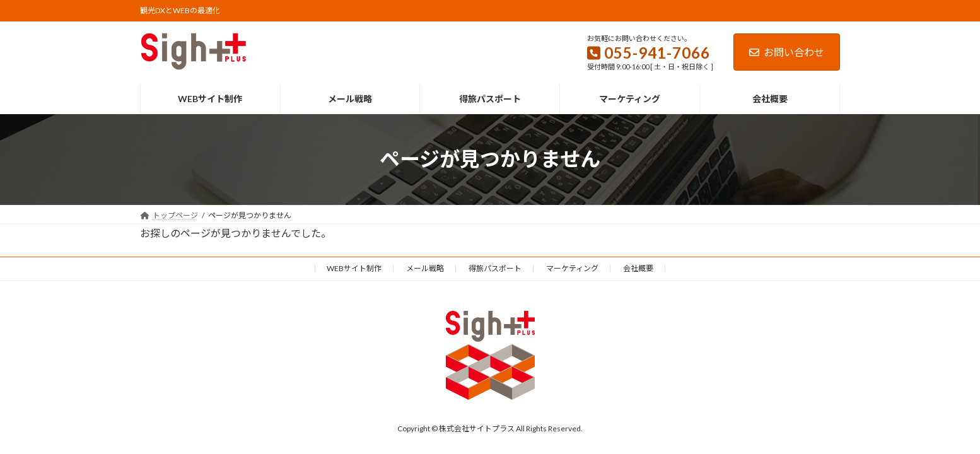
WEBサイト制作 (354, 268)
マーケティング (572, 268)
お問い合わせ (787, 52)
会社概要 (638, 268)
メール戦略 (425, 268)
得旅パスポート (495, 268)
